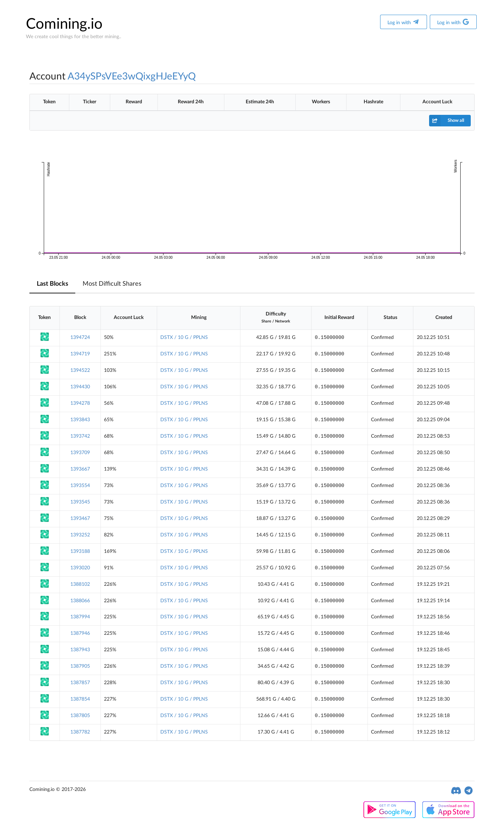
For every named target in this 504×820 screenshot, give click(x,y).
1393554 (80, 486)
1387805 (80, 716)
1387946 (80, 633)
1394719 (80, 354)
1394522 (80, 370)
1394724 (80, 338)
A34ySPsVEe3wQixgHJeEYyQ (132, 76)
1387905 (80, 666)
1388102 (80, 584)
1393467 (80, 519)
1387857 (80, 683)
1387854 (80, 699)
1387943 (80, 650)
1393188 (80, 551)
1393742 (80, 436)
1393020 (80, 568)
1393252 (80, 535)
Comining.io (64, 24)
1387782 (80, 732)
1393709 (80, 453)
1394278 (80, 403)
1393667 (80, 469)
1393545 (80, 502)
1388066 (80, 601)
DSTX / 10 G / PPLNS (184, 338)
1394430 (80, 387)
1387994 (80, 617)
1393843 (80, 420)
